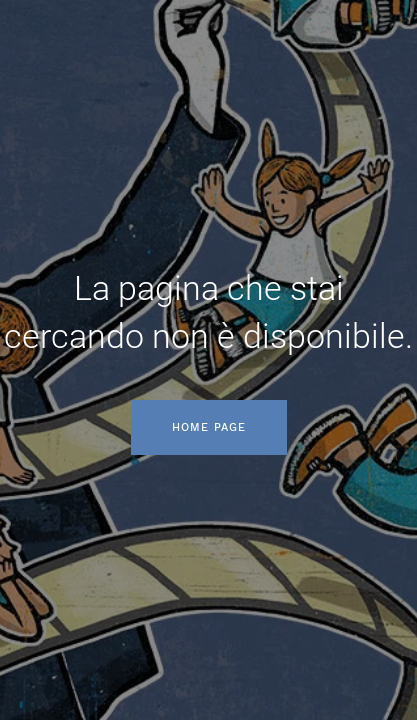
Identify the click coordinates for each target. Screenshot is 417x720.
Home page (209, 427)
